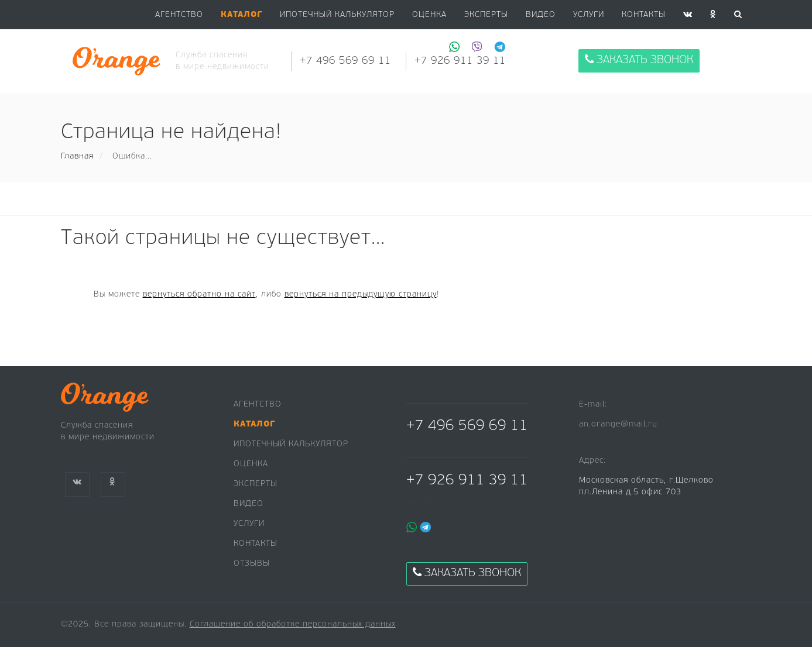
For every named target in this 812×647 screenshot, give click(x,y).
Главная (77, 156)
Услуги (589, 15)
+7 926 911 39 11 (467, 481)
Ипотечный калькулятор (337, 15)
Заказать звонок (639, 60)
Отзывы (252, 564)
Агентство (179, 15)
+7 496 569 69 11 (345, 61)
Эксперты (486, 15)
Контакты (644, 15)
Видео (249, 504)
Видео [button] (541, 15)
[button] (241, 15)
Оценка (429, 15)
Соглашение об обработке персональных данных (293, 624)
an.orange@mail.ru (618, 424)
